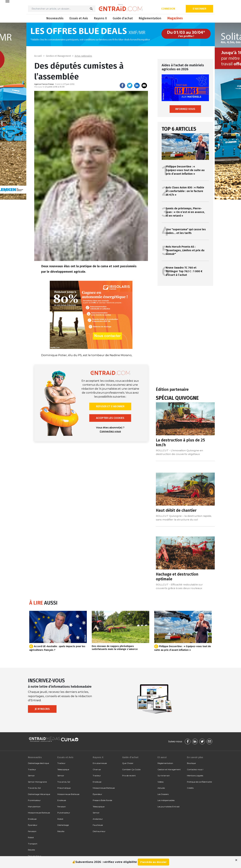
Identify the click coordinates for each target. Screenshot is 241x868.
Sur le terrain (164, 776)
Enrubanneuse (100, 763)
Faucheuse (98, 825)
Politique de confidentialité (199, 782)
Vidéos (161, 782)
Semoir (31, 776)
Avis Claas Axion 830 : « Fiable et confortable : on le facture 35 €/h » (185, 191)
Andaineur (98, 819)
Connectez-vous (110, 431)
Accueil (38, 56)
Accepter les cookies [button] (110, 418)
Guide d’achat (123, 18)
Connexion (168, 9)
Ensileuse (32, 819)
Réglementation (150, 18)
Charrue (97, 769)
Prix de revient (129, 776)
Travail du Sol (34, 788)
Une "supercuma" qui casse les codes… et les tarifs (186, 231)
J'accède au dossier (153, 862)
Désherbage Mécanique (39, 794)
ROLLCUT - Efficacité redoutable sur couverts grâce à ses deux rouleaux (179, 586)
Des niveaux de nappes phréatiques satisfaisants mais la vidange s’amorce (115, 648)
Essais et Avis (79, 18)
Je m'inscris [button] (42, 709)
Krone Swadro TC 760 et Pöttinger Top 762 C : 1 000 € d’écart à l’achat (184, 271)
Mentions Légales (195, 776)
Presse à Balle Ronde (102, 800)
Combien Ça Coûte (131, 769)
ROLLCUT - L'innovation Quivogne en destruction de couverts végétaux (179, 452)
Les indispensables (166, 800)
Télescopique (63, 769)
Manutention (34, 807)
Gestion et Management (58, 56)
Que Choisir (128, 763)
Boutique (191, 763)
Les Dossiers (163, 794)
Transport (33, 844)
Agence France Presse (44, 84)
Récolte (31, 850)
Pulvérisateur (34, 800)
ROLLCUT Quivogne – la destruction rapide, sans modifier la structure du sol (184, 518)
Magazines (175, 18)
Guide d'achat (130, 757)
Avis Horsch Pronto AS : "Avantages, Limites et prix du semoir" (185, 250)
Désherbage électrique (38, 763)
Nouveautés (55, 18)
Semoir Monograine (37, 782)
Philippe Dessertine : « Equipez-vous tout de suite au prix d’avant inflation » (185, 170)
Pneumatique (64, 788)
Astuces (161, 788)
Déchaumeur (99, 831)
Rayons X (100, 18)
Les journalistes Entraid (168, 807)
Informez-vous (185, 109)
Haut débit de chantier (176, 510)
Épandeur (33, 825)
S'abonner (199, 9)
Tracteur (32, 769)
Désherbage (63, 825)
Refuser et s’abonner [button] (110, 406)
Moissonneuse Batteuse (39, 813)
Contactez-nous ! (195, 769)
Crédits (190, 788)
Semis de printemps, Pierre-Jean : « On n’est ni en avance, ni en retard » (185, 212)
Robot (31, 837)
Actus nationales (83, 56)
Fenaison (32, 831)
